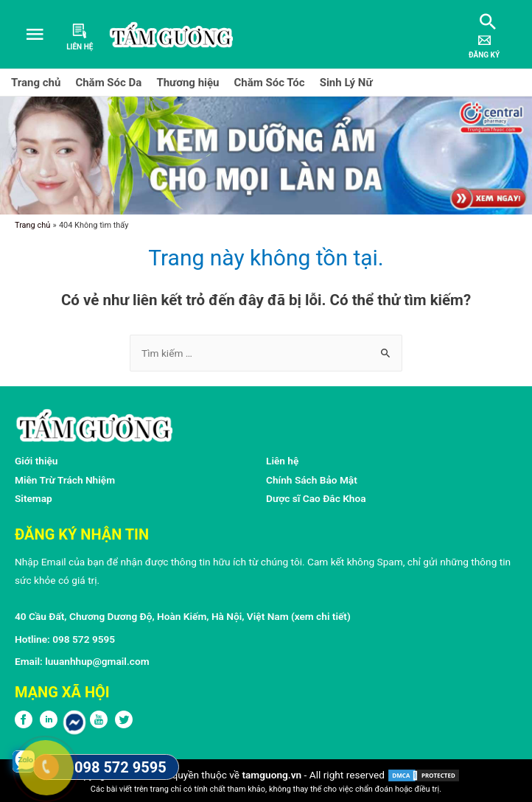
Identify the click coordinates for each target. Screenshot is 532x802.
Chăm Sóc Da (108, 83)
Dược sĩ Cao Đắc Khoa (316, 498)
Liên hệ (282, 461)
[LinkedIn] (49, 725)
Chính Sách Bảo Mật (312, 480)
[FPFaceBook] (24, 725)
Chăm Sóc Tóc (270, 83)
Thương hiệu (188, 83)
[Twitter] (124, 725)
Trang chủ (36, 83)
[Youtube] (99, 725)
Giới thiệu (36, 461)
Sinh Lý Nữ (346, 83)
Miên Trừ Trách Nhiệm (65, 480)
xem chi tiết (321, 616)
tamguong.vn (272, 775)
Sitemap (34, 498)
